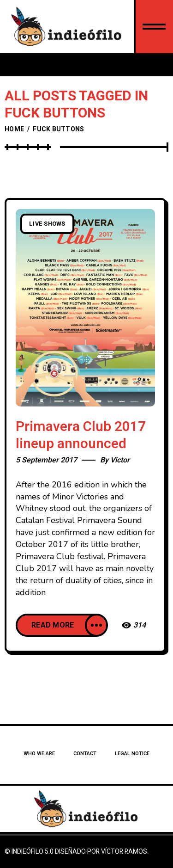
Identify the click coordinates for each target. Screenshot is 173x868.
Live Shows (47, 224)
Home (14, 129)
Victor (120, 460)
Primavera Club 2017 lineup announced (81, 435)
